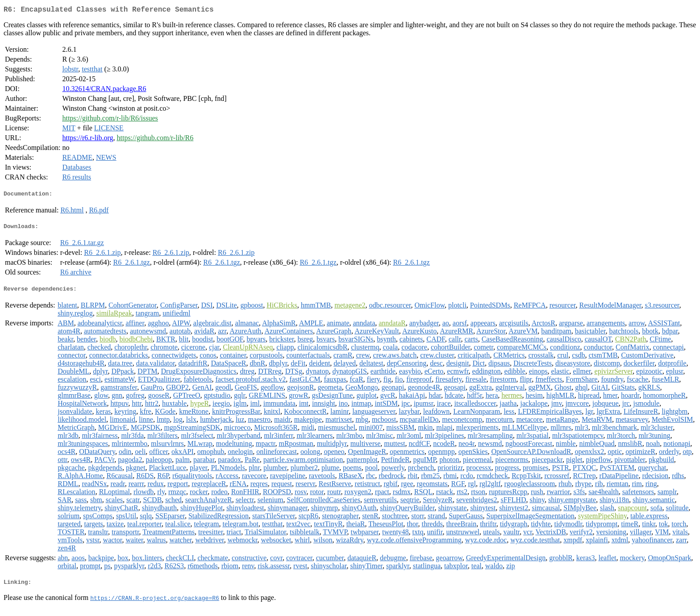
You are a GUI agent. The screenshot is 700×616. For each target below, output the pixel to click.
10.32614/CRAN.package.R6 (104, 90)
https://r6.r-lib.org (87, 139)
